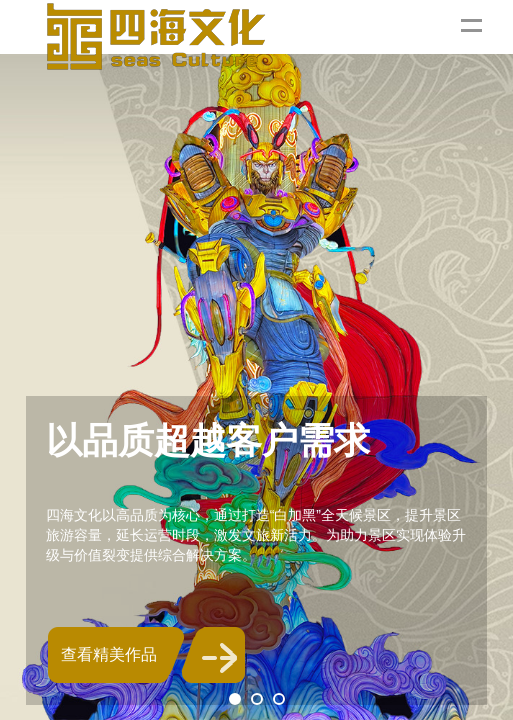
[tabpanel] (256, 360)
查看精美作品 (109, 654)
